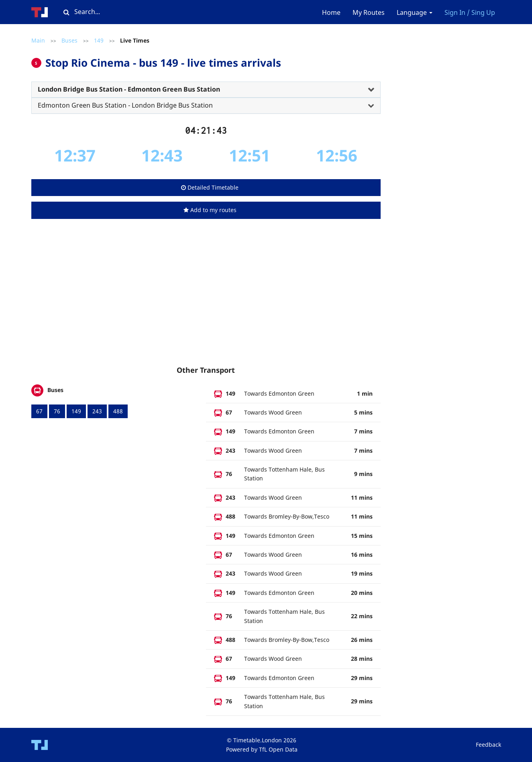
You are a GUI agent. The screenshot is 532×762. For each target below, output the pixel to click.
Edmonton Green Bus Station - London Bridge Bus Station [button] (125, 105)
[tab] (206, 90)
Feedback (488, 745)
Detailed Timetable (210, 187)
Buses (69, 40)
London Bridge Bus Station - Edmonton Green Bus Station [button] (129, 89)
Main (38, 40)
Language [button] (415, 12)
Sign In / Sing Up (470, 12)
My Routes (369, 12)
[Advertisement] (206, 300)
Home (331, 12)
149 (99, 40)
